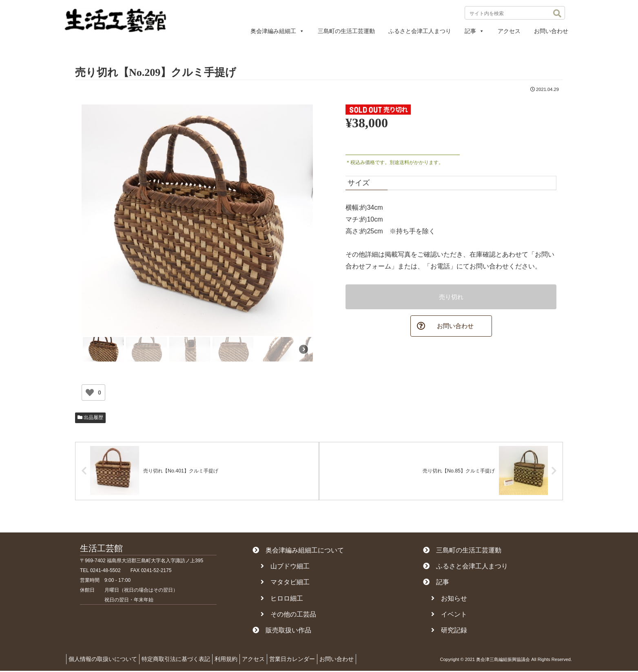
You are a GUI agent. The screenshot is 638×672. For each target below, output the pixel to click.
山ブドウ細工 (285, 567)
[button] (557, 13)
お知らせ (449, 599)
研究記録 (449, 631)
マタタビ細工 (285, 583)
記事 (474, 31)
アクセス (509, 31)
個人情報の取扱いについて (105, 660)
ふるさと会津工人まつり (420, 31)
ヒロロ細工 (282, 599)
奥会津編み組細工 (277, 31)
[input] (515, 13)
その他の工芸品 (288, 615)
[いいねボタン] (90, 393)
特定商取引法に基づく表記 (182, 660)
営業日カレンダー (310, 660)
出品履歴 (90, 417)
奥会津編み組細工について (298, 551)
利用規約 (236, 660)
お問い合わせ (551, 31)
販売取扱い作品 (282, 631)
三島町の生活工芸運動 (346, 31)
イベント (449, 615)
